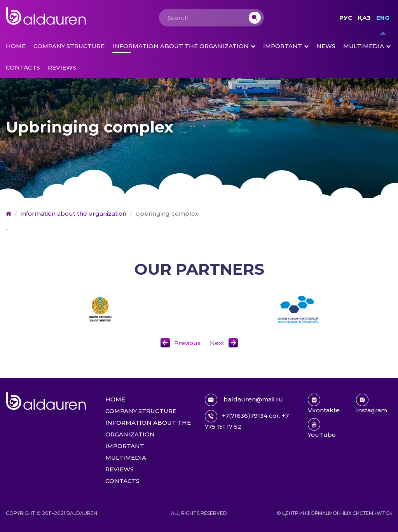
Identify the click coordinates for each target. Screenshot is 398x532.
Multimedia (364, 46)
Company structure (69, 46)
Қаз (364, 18)
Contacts (23, 67)
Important (283, 46)
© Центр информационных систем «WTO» (334, 513)
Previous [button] (187, 343)
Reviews (62, 67)
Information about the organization (181, 46)
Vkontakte (324, 404)
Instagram (372, 404)
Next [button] (217, 343)
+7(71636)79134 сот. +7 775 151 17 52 (247, 420)
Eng (383, 18)
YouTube (322, 428)
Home (16, 46)
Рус (346, 18)
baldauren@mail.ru (244, 400)
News (326, 46)
